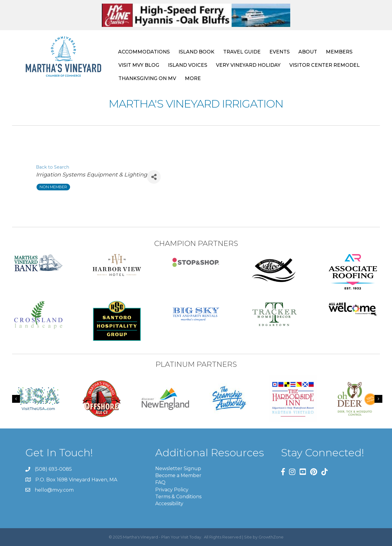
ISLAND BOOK (196, 52)
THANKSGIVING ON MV (147, 78)
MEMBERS (339, 52)
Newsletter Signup (178, 468)
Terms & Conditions (178, 497)
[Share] (154, 177)
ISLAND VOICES (188, 65)
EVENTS (280, 52)
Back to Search (53, 167)
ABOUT (308, 52)
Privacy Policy (172, 490)
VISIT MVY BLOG (139, 65)
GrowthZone (271, 537)
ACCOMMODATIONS (144, 52)
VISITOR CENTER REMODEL (325, 65)
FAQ (160, 482)
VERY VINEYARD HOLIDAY (248, 65)
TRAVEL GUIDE (242, 52)
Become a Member (178, 475)
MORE (193, 78)
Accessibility (169, 504)
